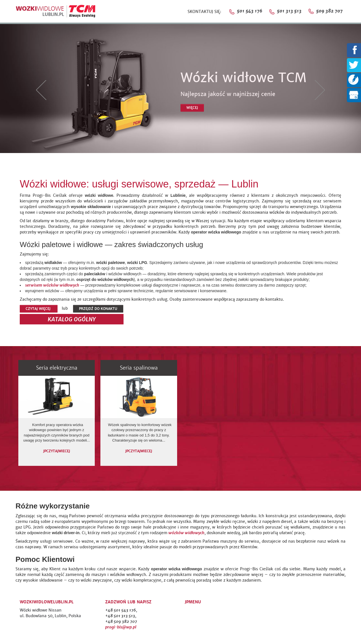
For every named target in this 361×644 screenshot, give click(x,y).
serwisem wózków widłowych (52, 285)
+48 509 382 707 (121, 621)
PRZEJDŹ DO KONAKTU (98, 309)
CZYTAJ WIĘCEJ (39, 309)
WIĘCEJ (192, 108)
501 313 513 (295, 11)
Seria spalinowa (139, 368)
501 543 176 (249, 11)
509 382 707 (329, 11)
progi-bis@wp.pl (121, 627)
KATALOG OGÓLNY (72, 319)
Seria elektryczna (57, 368)
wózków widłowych (186, 533)
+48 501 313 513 (120, 616)
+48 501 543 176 (121, 610)
